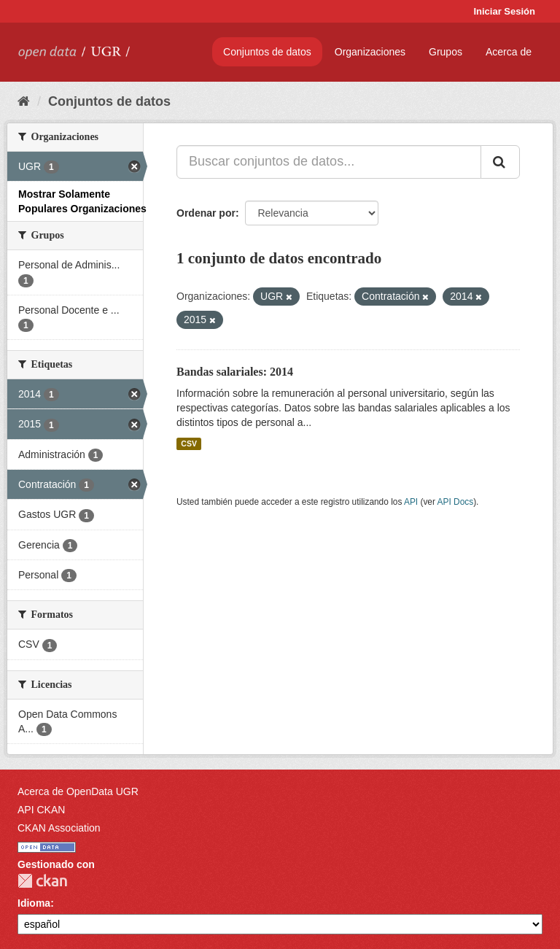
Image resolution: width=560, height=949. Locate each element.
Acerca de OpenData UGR (78, 791)
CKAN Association (59, 828)
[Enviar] (500, 162)
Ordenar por (206, 213)
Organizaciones (370, 52)
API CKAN (41, 810)
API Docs (456, 502)
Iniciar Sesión (504, 11)
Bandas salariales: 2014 (235, 372)
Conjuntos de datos (267, 52)
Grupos (446, 52)
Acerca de (509, 52)
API (411, 502)
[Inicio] (24, 101)
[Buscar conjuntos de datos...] (329, 162)
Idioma (34, 903)
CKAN (42, 881)
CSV (189, 443)
